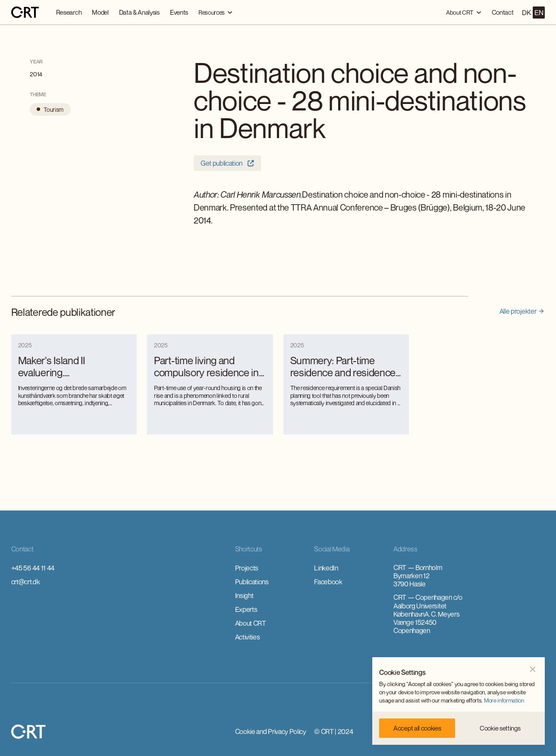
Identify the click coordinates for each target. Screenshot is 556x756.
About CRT (251, 623)
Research (69, 12)
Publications (252, 582)
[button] (215, 12)
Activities (248, 637)
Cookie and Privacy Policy (271, 731)
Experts (246, 609)
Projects (247, 568)
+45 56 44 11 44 (33, 568)
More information (504, 700)
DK (526, 13)
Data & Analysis (139, 12)
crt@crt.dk (26, 582)
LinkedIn (326, 568)
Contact (503, 12)
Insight (244, 595)
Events (179, 12)
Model (100, 12)
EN (539, 13)
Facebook (328, 582)
